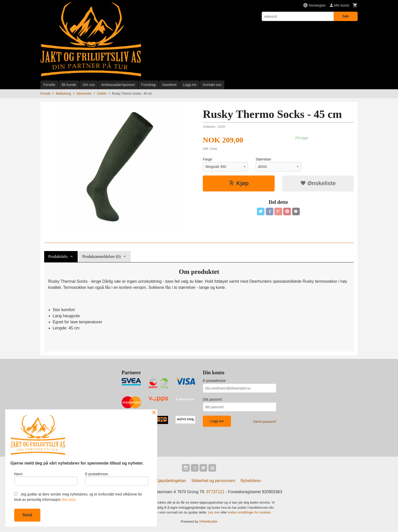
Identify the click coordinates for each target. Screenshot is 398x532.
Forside (49, 85)
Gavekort (169, 85)
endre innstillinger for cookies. (250, 513)
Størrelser (263, 159)
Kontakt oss (212, 85)
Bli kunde (69, 85)
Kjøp (239, 183)
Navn (46, 478)
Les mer (214, 513)
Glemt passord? (265, 422)
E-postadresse (214, 381)
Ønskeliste (318, 183)
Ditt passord (212, 399)
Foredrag (149, 85)
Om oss (89, 85)
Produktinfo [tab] (58, 256)
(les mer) (69, 500)
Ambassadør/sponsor (118, 85)
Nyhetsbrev (251, 481)
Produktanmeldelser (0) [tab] (101, 256)
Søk (346, 16)
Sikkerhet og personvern (213, 481)
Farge (208, 159)
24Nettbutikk (208, 522)
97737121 (215, 492)
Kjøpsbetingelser (171, 481)
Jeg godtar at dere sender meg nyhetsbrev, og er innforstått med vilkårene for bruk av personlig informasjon (78, 497)
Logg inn (190, 85)
